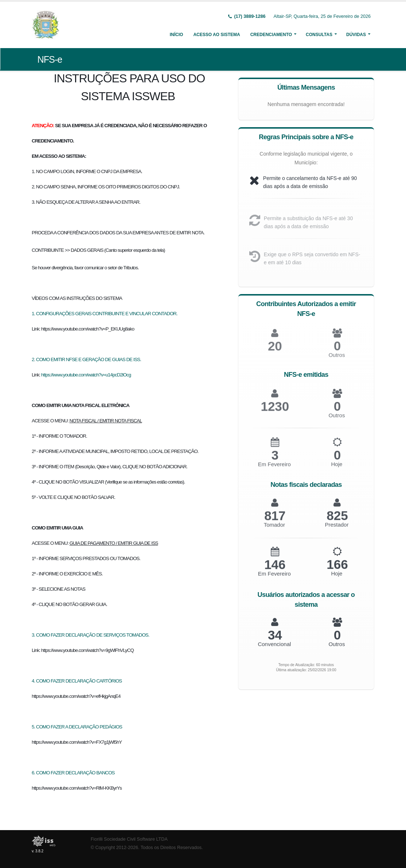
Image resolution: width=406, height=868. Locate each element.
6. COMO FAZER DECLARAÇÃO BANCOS (73, 773)
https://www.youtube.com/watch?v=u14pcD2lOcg (86, 375)
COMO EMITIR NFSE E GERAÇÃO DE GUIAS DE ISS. (89, 359)
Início (177, 35)
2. (34, 359)
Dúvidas (356, 35)
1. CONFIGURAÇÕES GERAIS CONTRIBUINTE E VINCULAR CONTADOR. (105, 314)
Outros (337, 420)
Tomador (274, 529)
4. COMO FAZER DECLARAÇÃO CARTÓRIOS (77, 681)
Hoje (337, 469)
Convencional (274, 648)
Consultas (319, 35)
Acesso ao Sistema (216, 35)
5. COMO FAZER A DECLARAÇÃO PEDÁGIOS (77, 727)
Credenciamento (271, 35)
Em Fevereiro (274, 469)
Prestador (337, 529)
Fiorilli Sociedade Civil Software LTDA (129, 839)
